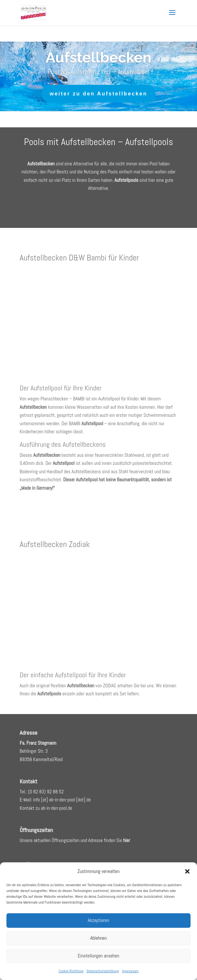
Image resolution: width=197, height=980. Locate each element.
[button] (187, 871)
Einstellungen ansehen (98, 956)
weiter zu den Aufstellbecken (98, 95)
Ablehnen (98, 938)
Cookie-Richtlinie (71, 971)
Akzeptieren (98, 920)
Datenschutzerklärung (103, 971)
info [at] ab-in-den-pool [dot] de (62, 800)
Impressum (130, 971)
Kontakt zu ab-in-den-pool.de (46, 808)
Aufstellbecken (99, 59)
